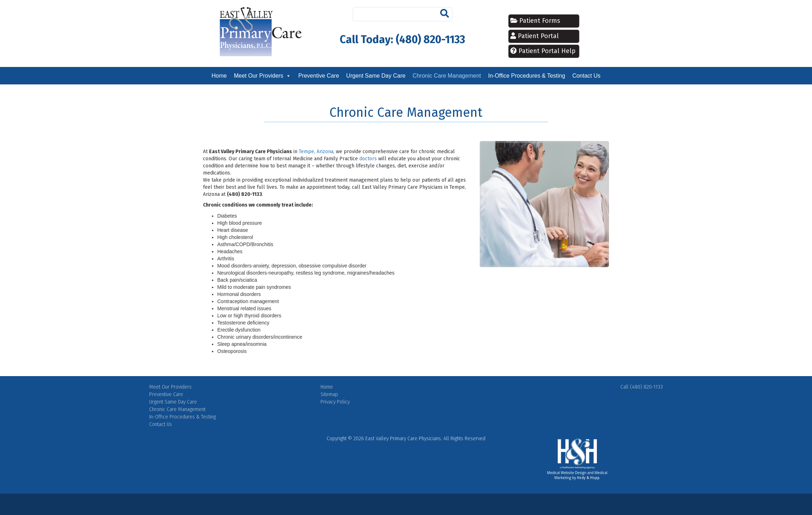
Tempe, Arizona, (317, 152)
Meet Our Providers (259, 76)
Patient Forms (539, 21)
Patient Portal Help (547, 51)
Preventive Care (319, 76)
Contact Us (586, 76)
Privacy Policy (335, 402)
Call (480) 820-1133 (642, 387)
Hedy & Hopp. (589, 478)
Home (219, 76)
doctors (368, 159)
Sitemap (329, 394)
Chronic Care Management (447, 76)
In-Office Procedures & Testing (526, 76)
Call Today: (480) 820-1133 (402, 40)
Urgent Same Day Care (376, 76)
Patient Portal (538, 36)
